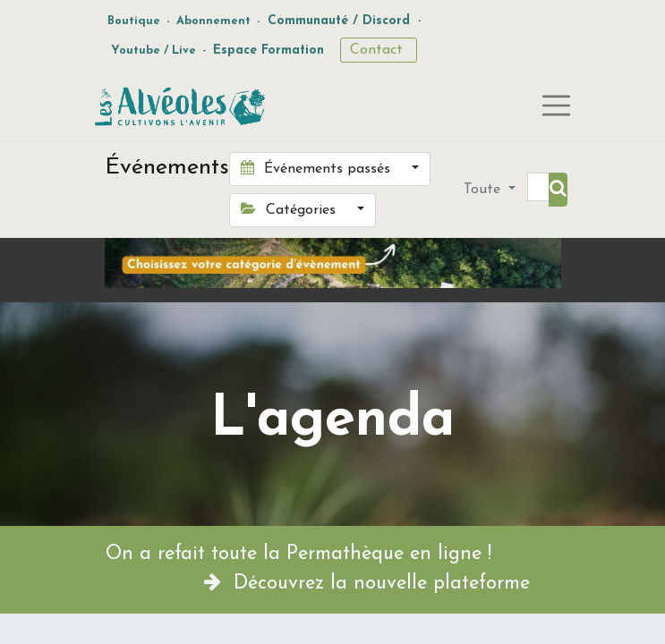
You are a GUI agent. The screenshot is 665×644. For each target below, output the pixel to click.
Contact (379, 50)
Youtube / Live (153, 51)
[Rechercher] (558, 190)
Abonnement (213, 21)
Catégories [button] (290, 209)
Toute (484, 190)
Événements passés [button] (318, 168)
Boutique (134, 21)
